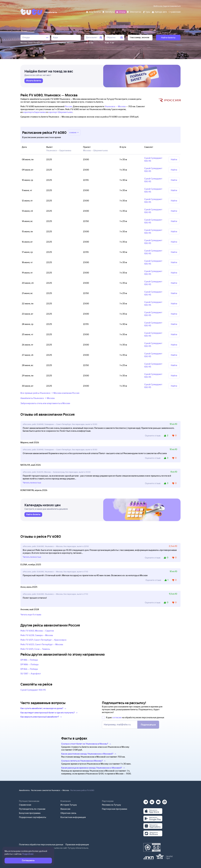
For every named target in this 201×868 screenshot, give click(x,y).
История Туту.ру (69, 805)
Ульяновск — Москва (115, 106)
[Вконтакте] (152, 801)
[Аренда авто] (159, 12)
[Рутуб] (165, 801)
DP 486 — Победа (29, 660)
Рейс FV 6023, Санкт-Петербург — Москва (42, 644)
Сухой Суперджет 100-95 (33, 690)
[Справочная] (175, 12)
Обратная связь (68, 813)
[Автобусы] (109, 12)
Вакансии (65, 809)
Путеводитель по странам (32, 809)
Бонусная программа (30, 813)
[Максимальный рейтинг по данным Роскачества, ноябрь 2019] (152, 847)
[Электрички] (134, 12)
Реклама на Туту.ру (111, 805)
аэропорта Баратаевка (35, 112)
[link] (34, 81)
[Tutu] (32, 12)
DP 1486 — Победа (29, 664)
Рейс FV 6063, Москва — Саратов (37, 631)
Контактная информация (73, 817)
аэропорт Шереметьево (60, 112)
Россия (68, 106)
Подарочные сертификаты (33, 817)
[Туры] (146, 12)
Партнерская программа (115, 809)
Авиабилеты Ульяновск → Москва (38, 398)
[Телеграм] (146, 801)
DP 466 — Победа (29, 669)
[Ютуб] (158, 801)
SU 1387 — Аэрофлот (31, 674)
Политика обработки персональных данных (41, 844)
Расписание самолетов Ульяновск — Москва (50, 790)
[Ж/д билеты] (93, 12)
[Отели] (121, 12)
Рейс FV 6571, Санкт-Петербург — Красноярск (43, 640)
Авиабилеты (24, 790)
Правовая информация (77, 844)
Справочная (25, 805)
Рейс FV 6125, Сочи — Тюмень (35, 649)
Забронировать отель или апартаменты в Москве (45, 403)
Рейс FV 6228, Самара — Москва (37, 635)
